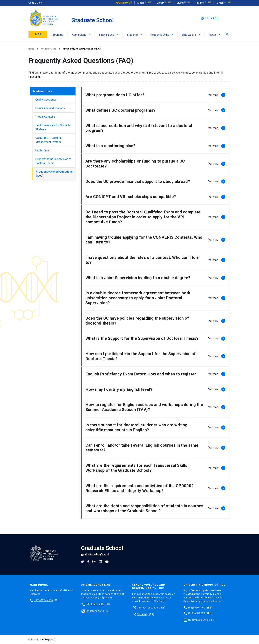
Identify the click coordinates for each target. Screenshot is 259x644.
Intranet (200, 3)
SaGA (38, 34)
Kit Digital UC (49, 639)
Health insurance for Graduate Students (53, 127)
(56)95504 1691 (197, 607)
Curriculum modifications (50, 108)
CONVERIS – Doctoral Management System (48, 140)
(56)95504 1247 (197, 613)
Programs (57, 35)
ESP (208, 18)
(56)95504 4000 (44, 600)
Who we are (189, 35)
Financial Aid (107, 35)
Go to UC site (35, 3)
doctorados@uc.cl (95, 554)
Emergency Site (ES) (98, 611)
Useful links (42, 150)
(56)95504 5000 (95, 604)
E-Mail (221, 3)
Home (32, 49)
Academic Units (160, 35)
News (212, 35)
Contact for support (148, 607)
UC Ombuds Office (199, 620)
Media (141, 3)
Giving (180, 3)
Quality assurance (46, 99)
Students (132, 35)
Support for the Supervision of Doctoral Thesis (53, 161)
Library (161, 3)
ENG (216, 18)
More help (143, 614)
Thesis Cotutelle (45, 117)
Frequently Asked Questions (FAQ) (54, 174)
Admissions (123, 3)
